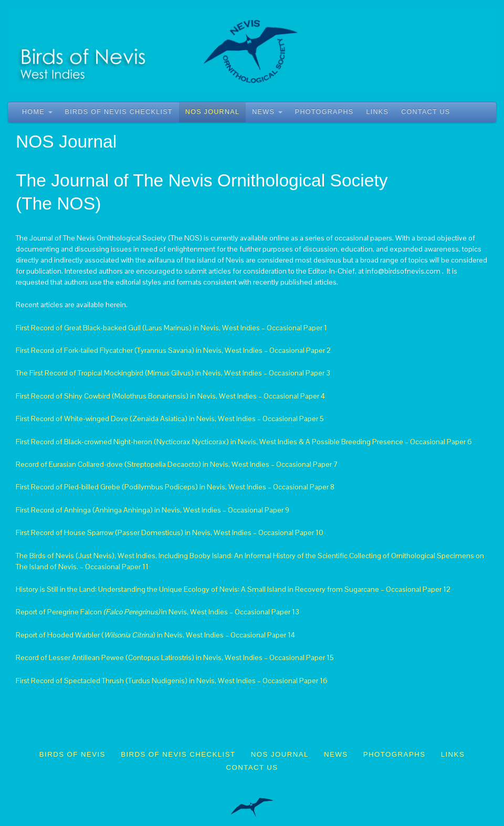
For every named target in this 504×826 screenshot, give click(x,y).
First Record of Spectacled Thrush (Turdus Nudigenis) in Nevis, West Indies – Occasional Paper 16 (172, 681)
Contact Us (426, 112)
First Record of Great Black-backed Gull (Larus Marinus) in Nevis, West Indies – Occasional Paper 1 (171, 328)
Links (377, 112)
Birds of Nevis (72, 754)
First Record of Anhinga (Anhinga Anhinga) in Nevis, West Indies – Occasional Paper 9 (153, 510)
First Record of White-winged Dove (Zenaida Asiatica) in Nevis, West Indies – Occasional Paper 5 (170, 419)
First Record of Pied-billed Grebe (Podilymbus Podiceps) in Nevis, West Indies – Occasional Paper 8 (175, 487)
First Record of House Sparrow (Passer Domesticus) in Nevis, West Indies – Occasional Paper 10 (170, 532)
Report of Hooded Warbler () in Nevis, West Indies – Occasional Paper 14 (155, 635)
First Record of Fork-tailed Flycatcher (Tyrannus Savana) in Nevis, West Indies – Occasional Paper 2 (173, 350)
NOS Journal (212, 112)
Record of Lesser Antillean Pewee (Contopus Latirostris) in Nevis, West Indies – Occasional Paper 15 (175, 657)
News (267, 112)
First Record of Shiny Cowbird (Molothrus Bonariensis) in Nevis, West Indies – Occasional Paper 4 (170, 396)
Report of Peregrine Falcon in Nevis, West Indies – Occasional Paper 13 (157, 612)
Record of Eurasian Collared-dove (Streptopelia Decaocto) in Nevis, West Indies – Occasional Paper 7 (177, 464)
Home (37, 112)
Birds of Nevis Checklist (119, 112)
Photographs (324, 112)
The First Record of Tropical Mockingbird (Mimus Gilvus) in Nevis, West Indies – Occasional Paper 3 (173, 373)
